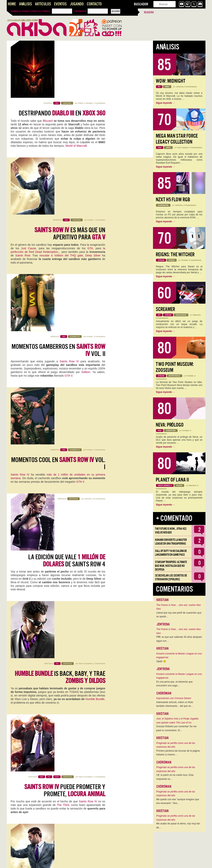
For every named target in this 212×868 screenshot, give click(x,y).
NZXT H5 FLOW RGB (173, 200)
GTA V (68, 204)
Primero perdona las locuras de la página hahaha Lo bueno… (178, 753)
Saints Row (23, 141)
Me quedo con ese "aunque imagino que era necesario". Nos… (178, 801)
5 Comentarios (99, 46)
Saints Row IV (70, 190)
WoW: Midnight (171, 81)
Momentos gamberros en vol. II (58, 179)
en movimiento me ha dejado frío (58, 695)
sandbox (16, 599)
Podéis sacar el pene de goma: (67, 581)
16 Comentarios (99, 739)
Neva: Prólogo (170, 425)
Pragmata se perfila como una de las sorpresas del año (176, 745)
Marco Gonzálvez (86, 339)
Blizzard (48, 64)
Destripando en (62, 56)
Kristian (90, 106)
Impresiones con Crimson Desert (174, 698)
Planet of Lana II (172, 480)
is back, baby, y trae (60, 353)
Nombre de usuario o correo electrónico (30, 11)
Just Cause (29, 134)
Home (12, 4)
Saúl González (87, 568)
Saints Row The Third (25, 827)
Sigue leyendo (166, 103)
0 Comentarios (99, 339)
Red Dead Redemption (63, 717)
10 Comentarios (99, 279)
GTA (90, 134)
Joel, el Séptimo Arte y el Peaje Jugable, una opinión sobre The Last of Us (178, 721)
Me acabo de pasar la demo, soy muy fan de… (178, 826)
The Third (63, 425)
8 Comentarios (99, 625)
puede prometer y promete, (65, 410)
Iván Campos (183, 148)
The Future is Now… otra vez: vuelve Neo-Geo (171, 531)
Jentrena (88, 279)
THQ (58, 649)
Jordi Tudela (88, 510)
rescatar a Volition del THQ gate (61, 141)
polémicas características (89, 764)
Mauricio (197, 315)
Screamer (165, 309)
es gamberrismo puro (75, 816)
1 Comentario (100, 106)
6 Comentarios (99, 802)
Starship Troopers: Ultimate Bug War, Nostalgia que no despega (171, 566)
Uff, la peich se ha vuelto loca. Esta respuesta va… (175, 777)
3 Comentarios (99, 165)
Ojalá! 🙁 (161, 661)
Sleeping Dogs (47, 707)
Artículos (43, 4)
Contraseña (80, 11)
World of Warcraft (76, 89)
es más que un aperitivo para (70, 119)
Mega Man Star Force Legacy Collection (177, 139)
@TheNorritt (87, 739)
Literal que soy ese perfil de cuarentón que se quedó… (179, 615)
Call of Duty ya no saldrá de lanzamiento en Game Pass (171, 553)
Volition (86, 201)
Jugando (77, 4)
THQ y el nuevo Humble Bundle (59, 638)
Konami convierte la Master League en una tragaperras (171, 542)
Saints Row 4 (60, 596)
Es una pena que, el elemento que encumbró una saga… (175, 684)
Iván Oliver (88, 625)
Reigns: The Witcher (175, 255)
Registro (149, 12)
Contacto (94, 4)
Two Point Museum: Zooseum (175, 367)
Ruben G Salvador (85, 46)
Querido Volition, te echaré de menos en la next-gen (59, 753)
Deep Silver (93, 141)
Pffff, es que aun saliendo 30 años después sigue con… (179, 639)
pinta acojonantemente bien (76, 467)
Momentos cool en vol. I (58, 236)
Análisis (25, 4)
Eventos (60, 4)
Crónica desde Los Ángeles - (59, 524)
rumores (28, 764)
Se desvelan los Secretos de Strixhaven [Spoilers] (171, 577)
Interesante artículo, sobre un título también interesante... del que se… (175, 704)
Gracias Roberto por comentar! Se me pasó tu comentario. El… (177, 728)
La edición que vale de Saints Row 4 (67, 293)
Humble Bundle (95, 375)
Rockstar (20, 834)
